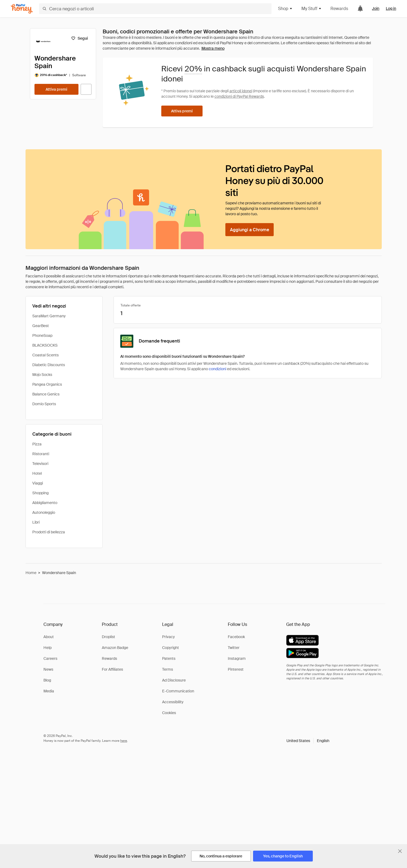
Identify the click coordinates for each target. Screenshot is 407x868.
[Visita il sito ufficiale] (86, 89)
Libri (36, 522)
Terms (168, 669)
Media (49, 691)
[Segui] (80, 38)
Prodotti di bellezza (49, 532)
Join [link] (376, 8)
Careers (50, 658)
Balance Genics (46, 394)
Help (48, 648)
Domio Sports (44, 404)
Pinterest (236, 669)
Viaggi (38, 483)
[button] (308, 741)
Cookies (169, 713)
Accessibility (173, 702)
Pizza (37, 444)
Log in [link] (391, 8)
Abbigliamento (45, 503)
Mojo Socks (42, 375)
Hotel (37, 473)
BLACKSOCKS (45, 345)
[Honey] (22, 9)
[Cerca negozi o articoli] (155, 9)
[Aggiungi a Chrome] (250, 230)
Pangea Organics (47, 384)
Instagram (237, 658)
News (48, 669)
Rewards (339, 9)
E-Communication (178, 691)
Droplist (108, 637)
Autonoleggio (44, 512)
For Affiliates (112, 669)
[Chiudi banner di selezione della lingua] (400, 851)
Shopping (40, 493)
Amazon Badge (115, 648)
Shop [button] (285, 9)
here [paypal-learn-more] (124, 741)
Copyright (171, 648)
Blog (47, 680)
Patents (169, 658)
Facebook (236, 637)
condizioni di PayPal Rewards (239, 96)
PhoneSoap (42, 335)
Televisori (40, 464)
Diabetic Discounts (49, 365)
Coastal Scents (45, 355)
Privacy (168, 637)
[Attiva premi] (56, 89)
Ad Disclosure (174, 680)
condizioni (217, 369)
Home (31, 573)
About (49, 637)
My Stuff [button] (312, 9)
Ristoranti (41, 454)
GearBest (41, 326)
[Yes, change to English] (283, 856)
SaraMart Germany (49, 316)
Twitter (234, 648)
